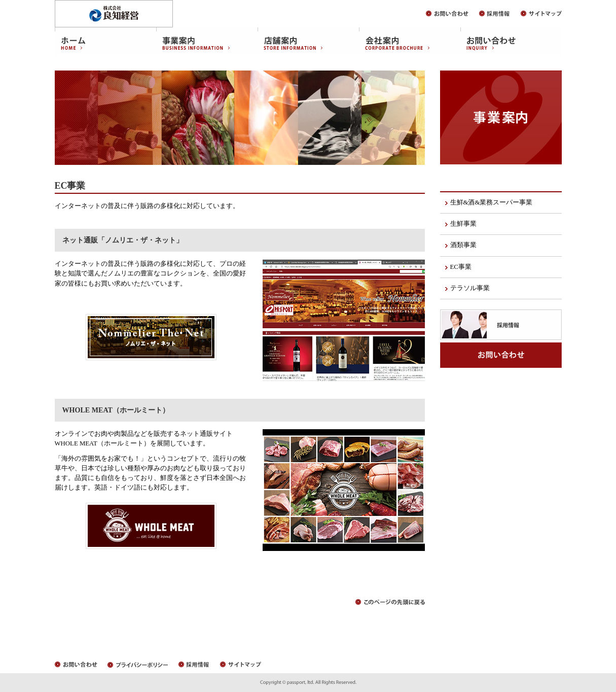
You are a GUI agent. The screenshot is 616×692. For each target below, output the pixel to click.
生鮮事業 (463, 224)
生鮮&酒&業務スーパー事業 (492, 202)
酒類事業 (463, 245)
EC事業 (461, 267)
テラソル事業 (470, 288)
